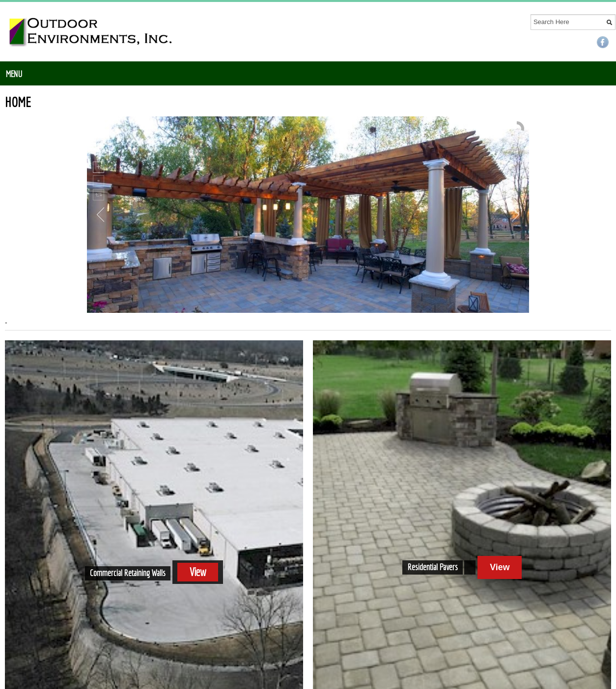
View (197, 572)
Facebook (603, 42)
